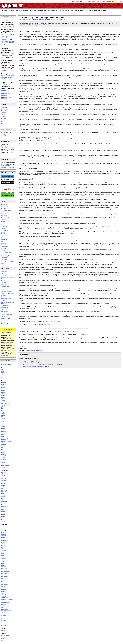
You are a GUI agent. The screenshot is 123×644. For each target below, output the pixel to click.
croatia (3, 400)
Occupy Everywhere (7, 279)
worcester (4, 616)
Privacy (94, 1)
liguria (3, 422)
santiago (3, 495)
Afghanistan (4, 207)
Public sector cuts (6, 252)
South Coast (4, 120)
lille (2, 423)
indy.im (3, 147)
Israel (2, 624)
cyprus (3, 402)
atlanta (3, 537)
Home (74, 1)
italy (2, 417)
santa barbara (5, 601)
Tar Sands (4, 290)
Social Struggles (5, 256)
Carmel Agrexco (5, 306)
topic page (6, 84)
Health (3, 236)
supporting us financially (8, 167)
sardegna (4, 454)
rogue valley (4, 593)
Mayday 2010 (5, 288)
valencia (3, 467)
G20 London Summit (7, 292)
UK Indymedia (18, 5)
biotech (3, 630)
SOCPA (37, 19)
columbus (4, 550)
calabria (3, 399)
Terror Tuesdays (5, 69)
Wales (3, 122)
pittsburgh (4, 586)
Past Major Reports (6, 324)
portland (3, 588)
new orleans (4, 577)
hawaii (3, 554)
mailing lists (4, 637)
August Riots (5, 281)
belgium (3, 392)
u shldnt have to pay (28, 361)
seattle (3, 606)
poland (3, 446)
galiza (3, 407)
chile (2, 477)
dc (2, 552)
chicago (3, 546)
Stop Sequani (5, 311)
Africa (3, 378)
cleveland (4, 547)
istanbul (3, 415)
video (2, 374)
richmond (4, 590)
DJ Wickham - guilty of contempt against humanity (41, 17)
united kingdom (5, 466)
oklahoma (4, 583)
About (98, 1)
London (61, 19)
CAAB (12, 57)
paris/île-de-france (6, 441)
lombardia (4, 427)
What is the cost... (28, 363)
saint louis (4, 595)
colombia (3, 484)
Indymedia (4, 239)
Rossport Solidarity (6, 318)
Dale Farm (4, 282)
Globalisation (5, 234)
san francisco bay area (7, 599)
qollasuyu (4, 492)
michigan (3, 567)
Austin (3, 539)
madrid (3, 428)
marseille (3, 431)
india (2, 526)
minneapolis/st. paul (6, 570)
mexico (3, 487)
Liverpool (4, 113)
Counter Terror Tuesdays (7, 63)
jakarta (3, 513)
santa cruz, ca (5, 603)
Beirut (3, 622)
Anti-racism (4, 216)
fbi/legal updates (6, 635)
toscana (3, 462)
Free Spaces (5, 230)
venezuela (4, 502)
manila (3, 515)
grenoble (3, 410)
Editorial (83, 1)
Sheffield (3, 118)
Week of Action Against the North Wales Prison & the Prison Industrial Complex (8, 36)
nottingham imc (5, 440)
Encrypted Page (8, 329)
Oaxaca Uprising (6, 317)
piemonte (4, 444)
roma (2, 449)
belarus (3, 391)
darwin (3, 511)
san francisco (5, 598)
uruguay (3, 498)
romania (3, 451)
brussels (3, 396)
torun (2, 461)
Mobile (78, 1)
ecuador (3, 485)
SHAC (3, 309)
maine (3, 564)
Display (21, 358)
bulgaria (3, 397)
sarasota (3, 604)
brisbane (3, 508)
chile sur (3, 479)
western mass (5, 614)
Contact (103, 1)
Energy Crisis (5, 227)
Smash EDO (4, 320)
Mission (89, 1)
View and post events (7, 20)
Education (4, 225)
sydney (3, 521)
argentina (4, 472)
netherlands (4, 436)
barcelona (4, 389)
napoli (3, 435)
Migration (4, 243)
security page (5, 355)
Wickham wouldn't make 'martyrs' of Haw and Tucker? (38, 365)
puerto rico (4, 490)
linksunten (4, 425)
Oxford (3, 116)
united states (5, 609)
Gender (3, 232)
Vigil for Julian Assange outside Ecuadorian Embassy (7, 77)
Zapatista (4, 263)
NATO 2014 (4, 272)
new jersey (4, 573)
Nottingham (4, 134)
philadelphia (4, 585)
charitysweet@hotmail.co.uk (33, 350)
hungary (3, 412)
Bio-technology (5, 217)
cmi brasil (4, 480)
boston (3, 542)
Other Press (4, 247)
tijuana (3, 497)
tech (2, 640)
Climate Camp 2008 (6, 315)
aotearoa (3, 506)
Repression (50, 19)
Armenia (3, 621)
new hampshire (5, 572)
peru (2, 489)
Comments (24, 355)
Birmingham (4, 109)
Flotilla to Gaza (5, 286)
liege (2, 420)
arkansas (4, 534)
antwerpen (4, 382)
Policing (3, 250)
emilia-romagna (5, 404)
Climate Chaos (5, 219)
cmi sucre (4, 482)
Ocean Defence (5, 245)
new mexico (4, 575)
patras (3, 443)
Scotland (3, 136)
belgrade (3, 394)
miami (3, 565)
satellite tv (4, 373)
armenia (3, 384)
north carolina (5, 578)
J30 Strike (4, 284)
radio (2, 371)
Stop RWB (4, 313)
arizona (3, 533)
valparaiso (4, 500)
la (1, 560)
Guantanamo (5, 297)
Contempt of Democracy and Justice (33, 366)
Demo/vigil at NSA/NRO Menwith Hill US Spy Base (8, 56)
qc (2, 519)
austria (3, 387)
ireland (3, 413)
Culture (3, 221)
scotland (3, 456)
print (2, 369)
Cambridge (4, 111)
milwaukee (4, 568)
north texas (4, 580)
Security (114, 1)
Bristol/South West (6, 132)
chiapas (3, 475)
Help (108, 1)
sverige (3, 458)
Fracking (3, 228)
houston (3, 555)
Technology (4, 258)
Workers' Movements (7, 261)
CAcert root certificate (5, 351)
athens (3, 386)
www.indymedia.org (6, 365)
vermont (3, 612)
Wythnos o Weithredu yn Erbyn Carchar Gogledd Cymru (8, 43)
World (65, 19)
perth (2, 518)
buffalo (3, 544)
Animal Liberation (6, 210)
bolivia (3, 474)
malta (2, 430)
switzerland (4, 459)
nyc (2, 581)
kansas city (4, 559)
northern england (6, 438)
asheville (3, 536)
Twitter (9, 147)
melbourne (4, 516)
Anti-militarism (43, 19)
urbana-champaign (6, 611)
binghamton (4, 541)
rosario (3, 493)
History (3, 238)
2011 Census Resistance (8, 277)
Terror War (56, 19)
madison (3, 562)
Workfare (4, 275)
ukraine (3, 464)
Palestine (4, 248)
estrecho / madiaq (6, 405)
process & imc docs (6, 639)
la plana (3, 418)
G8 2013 (3, 273)
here (5, 70)
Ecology (3, 223)
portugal (3, 448)
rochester (4, 591)
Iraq (2, 241)
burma (3, 510)
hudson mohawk (6, 557)
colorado (3, 549)
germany (3, 409)
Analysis (3, 208)
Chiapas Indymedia (6, 98)
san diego (4, 596)
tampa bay (4, 608)
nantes (3, 433)
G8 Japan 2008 (5, 307)
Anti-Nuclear (4, 212)
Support (120, 1)
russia (3, 453)
